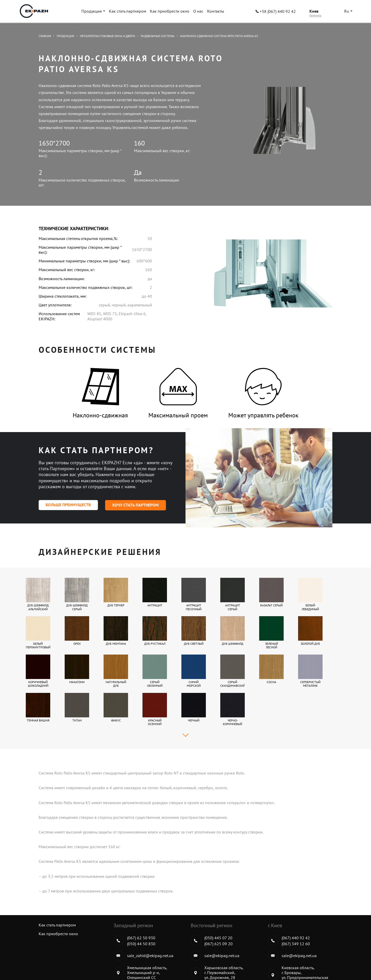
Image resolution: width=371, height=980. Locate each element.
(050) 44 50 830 (141, 905)
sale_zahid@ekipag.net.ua (150, 917)
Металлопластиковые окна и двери (107, 36)
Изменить (315, 16)
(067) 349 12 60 (296, 905)
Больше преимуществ (68, 505)
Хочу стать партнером (136, 505)
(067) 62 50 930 (141, 899)
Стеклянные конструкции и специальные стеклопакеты (301, 962)
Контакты (216, 12)
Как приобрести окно (170, 12)
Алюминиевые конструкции (217, 962)
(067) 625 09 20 (218, 905)
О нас (199, 12)
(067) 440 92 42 (296, 899)
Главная (45, 36)
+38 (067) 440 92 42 (276, 12)
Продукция (92, 12)
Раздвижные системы (158, 36)
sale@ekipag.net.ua (222, 917)
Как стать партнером (128, 12)
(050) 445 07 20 (218, 899)
